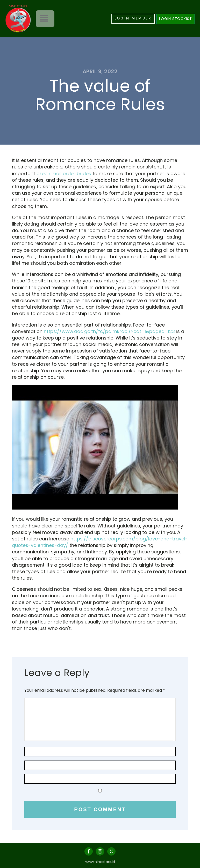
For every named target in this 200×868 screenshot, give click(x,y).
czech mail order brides (64, 174)
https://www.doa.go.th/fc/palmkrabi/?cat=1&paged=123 (109, 331)
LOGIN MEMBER (133, 18)
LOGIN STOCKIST (176, 19)
